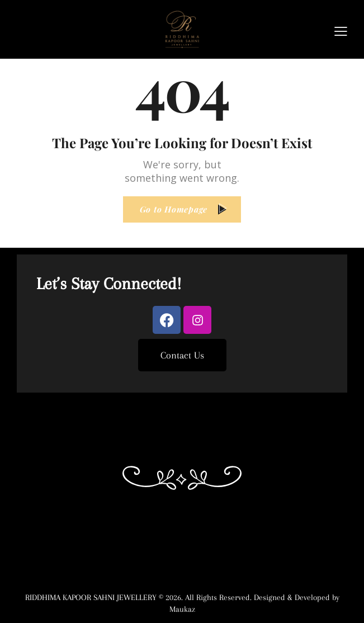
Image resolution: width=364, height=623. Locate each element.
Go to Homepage (174, 209)
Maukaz (182, 609)
